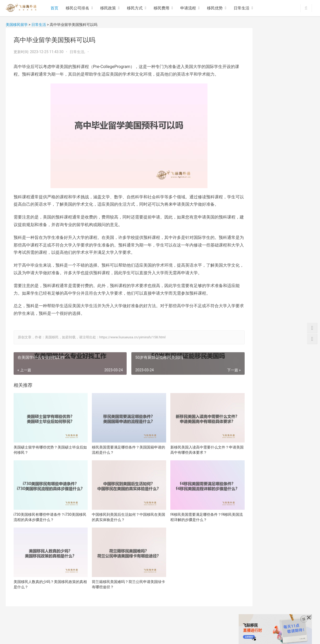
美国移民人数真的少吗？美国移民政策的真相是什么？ (47, 592)
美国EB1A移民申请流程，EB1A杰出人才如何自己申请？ (290, 312)
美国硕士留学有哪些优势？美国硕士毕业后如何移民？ (47, 468)
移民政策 (110, 8)
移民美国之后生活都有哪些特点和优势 (274, 484)
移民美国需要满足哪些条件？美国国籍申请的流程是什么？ (117, 468)
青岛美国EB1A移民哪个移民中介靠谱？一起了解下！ (290, 353)
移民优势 (216, 8)
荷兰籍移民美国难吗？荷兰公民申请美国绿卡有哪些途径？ (117, 592)
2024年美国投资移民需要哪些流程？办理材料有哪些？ (289, 291)
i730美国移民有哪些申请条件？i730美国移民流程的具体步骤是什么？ (46, 530)
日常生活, (78, 52)
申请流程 (190, 8)
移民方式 (136, 8)
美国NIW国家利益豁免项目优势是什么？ (276, 444)
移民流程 (113, 632)
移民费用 (163, 8)
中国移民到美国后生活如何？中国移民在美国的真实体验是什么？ (117, 530)
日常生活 (243, 8)
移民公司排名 (79, 8)
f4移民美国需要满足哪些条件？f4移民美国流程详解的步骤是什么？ (188, 530)
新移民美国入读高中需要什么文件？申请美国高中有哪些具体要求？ (189, 468)
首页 (56, 8)
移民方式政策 (70, 632)
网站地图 (171, 632)
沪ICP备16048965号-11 (127, 640)
